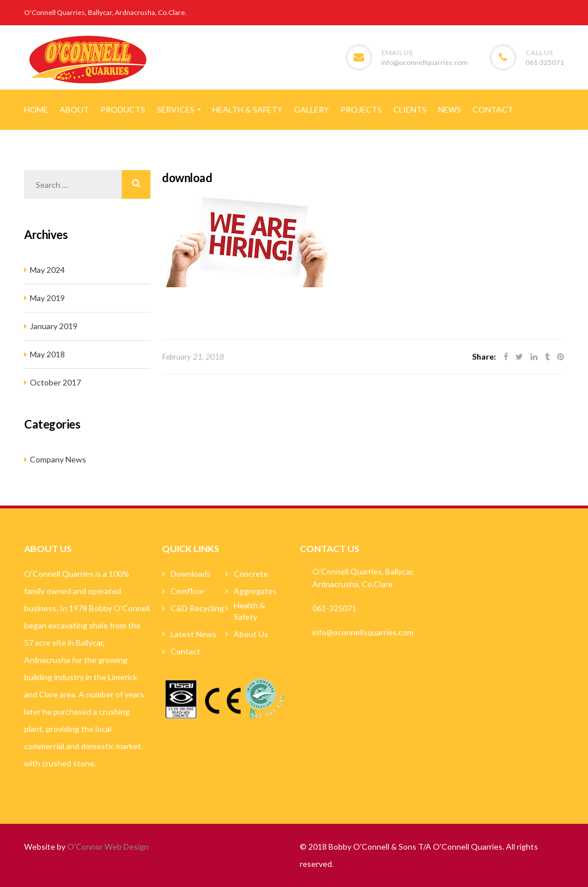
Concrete (251, 574)
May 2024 (47, 270)
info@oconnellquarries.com (425, 62)
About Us (251, 634)
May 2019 (47, 298)
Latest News (194, 634)
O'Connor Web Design (108, 846)
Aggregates (255, 591)
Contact (185, 651)
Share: (484, 356)
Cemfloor (187, 591)
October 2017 (55, 382)
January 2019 (54, 326)
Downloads (191, 574)
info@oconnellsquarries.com (363, 632)
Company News (58, 459)
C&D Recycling (197, 608)
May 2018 (47, 354)
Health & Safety (249, 611)
